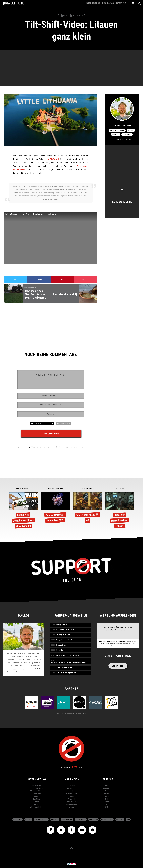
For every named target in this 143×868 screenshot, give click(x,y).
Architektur (71, 788)
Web (107, 807)
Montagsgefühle (36, 791)
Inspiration (72, 780)
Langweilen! (118, 666)
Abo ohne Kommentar (64, 423)
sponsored (81, 819)
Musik (107, 791)
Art (71, 791)
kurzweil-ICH (71, 802)
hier (30, 448)
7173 (74, 767)
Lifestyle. (121, 3)
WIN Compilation (36, 807)
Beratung (94, 819)
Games (36, 802)
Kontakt (55, 819)
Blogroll (18, 819)
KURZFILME (120, 489)
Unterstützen (41, 819)
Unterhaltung (36, 780)
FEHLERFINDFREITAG (88, 489)
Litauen (116, 134)
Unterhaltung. (93, 3)
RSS (128, 819)
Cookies (120, 819)
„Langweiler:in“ (110, 630)
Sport (107, 796)
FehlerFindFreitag (36, 788)
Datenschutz (107, 819)
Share (39, 280)
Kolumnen (107, 788)
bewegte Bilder (117, 130)
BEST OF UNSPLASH (55, 489)
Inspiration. (108, 3)
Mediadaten (67, 819)
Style (107, 799)
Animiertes (72, 785)
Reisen (131, 130)
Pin (62, 280)
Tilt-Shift (127, 134)
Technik (107, 802)
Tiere (107, 804)
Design (72, 796)
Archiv (28, 819)
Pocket (85, 280)
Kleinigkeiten (36, 794)
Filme (36, 796)
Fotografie (72, 799)
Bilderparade (36, 785)
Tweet (16, 280)
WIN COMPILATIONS (23, 489)
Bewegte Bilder (71, 794)
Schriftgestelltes (71, 804)
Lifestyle (107, 780)
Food (107, 785)
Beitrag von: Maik (122, 125)
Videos (71, 807)
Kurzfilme (36, 799)
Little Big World (52, 159)
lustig (36, 804)
